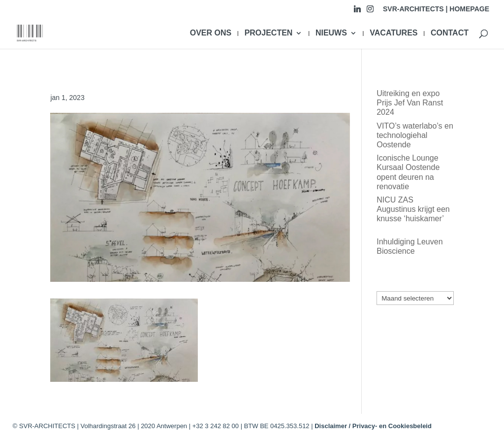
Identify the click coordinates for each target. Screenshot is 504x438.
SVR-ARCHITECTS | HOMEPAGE (436, 9)
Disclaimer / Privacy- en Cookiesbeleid (373, 426)
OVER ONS (211, 33)
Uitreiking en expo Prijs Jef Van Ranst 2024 (410, 103)
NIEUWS (331, 33)
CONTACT (450, 33)
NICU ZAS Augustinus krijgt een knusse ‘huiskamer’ (413, 209)
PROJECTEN (269, 33)
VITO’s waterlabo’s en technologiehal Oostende (415, 135)
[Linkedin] (357, 12)
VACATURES (394, 33)
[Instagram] (370, 12)
